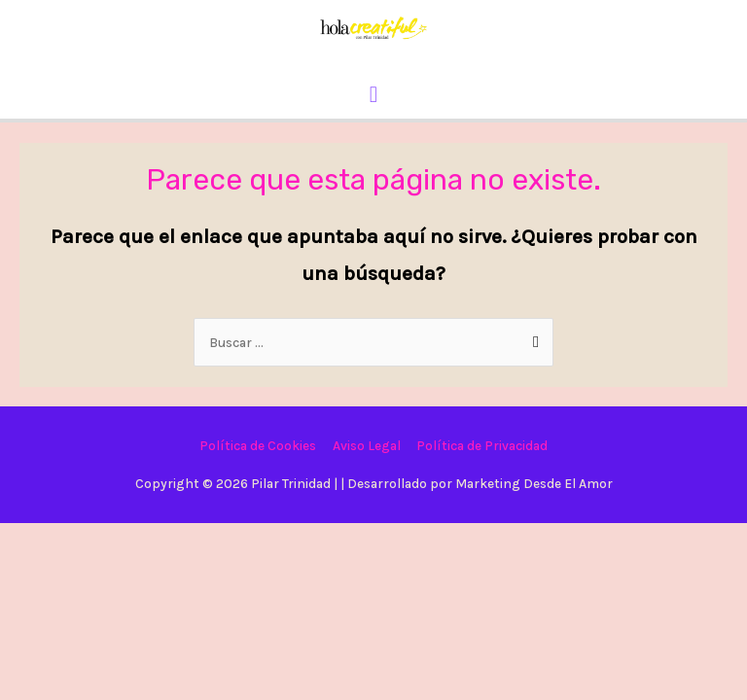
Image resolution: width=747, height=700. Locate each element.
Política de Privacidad (482, 445)
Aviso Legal (367, 445)
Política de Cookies (258, 445)
